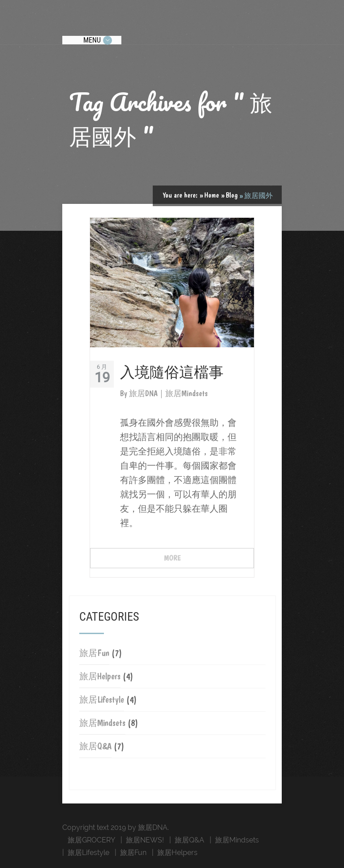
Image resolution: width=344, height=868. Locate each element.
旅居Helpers (100, 676)
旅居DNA (144, 393)
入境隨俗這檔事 (172, 371)
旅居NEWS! (145, 840)
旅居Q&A (95, 746)
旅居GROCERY (91, 840)
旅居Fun (94, 653)
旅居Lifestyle (102, 700)
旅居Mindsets (102, 723)
